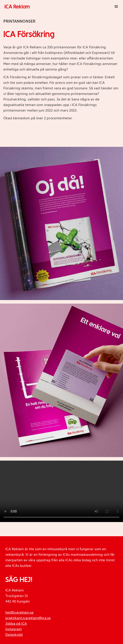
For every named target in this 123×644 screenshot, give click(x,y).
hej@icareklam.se (19, 612)
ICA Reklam (17, 7)
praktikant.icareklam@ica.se (28, 618)
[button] (116, 7)
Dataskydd (14, 635)
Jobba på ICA (16, 623)
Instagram (14, 629)
